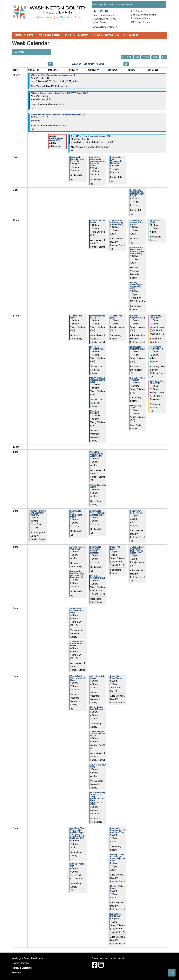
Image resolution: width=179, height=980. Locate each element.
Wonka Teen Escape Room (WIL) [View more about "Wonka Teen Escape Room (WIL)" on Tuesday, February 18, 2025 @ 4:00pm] (76, 611)
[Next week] (126, 64)
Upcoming (127, 57)
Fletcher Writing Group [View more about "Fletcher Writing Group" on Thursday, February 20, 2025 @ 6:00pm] (117, 887)
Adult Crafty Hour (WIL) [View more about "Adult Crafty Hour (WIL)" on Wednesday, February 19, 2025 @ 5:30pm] (98, 766)
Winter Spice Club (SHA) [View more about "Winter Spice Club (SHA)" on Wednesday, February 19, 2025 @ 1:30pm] (98, 486)
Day (164, 57)
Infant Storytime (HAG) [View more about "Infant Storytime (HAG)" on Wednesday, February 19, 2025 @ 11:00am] (98, 317)
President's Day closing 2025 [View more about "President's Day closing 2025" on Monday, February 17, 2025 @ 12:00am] (56, 139)
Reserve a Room (77, 35)
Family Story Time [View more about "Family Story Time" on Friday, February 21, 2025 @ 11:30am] (136, 407)
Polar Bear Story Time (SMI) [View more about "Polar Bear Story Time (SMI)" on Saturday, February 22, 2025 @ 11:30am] (157, 382)
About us (16, 973)
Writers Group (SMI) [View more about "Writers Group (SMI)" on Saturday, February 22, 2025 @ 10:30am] (156, 221)
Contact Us (131, 35)
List (137, 57)
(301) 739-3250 (101, 11)
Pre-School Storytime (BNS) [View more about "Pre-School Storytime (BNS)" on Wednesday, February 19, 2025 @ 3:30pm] (98, 577)
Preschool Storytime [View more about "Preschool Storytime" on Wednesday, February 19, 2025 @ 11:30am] (95, 412)
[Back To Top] (172, 973)
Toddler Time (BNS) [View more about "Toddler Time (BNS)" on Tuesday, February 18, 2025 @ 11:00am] (76, 317)
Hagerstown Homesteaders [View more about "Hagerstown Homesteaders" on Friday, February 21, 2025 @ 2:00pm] (137, 512)
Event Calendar (49, 35)
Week (155, 57)
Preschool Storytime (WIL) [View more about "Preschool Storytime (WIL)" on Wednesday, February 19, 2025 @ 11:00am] (97, 348)
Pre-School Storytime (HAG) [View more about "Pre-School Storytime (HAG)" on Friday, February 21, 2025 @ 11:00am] (137, 317)
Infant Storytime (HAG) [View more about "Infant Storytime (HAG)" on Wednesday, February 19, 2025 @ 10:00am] (98, 221)
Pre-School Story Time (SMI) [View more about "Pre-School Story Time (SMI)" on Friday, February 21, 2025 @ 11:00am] (138, 379)
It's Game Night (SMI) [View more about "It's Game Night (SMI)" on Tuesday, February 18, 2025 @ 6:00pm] (77, 865)
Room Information (106, 35)
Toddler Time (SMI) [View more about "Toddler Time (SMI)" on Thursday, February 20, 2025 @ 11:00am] (116, 317)
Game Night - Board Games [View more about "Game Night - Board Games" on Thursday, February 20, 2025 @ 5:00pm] (116, 677)
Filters (21, 52)
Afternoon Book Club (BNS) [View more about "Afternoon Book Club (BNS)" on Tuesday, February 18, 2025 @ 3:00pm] (77, 548)
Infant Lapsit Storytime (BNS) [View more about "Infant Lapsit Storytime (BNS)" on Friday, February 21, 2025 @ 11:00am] (137, 348)
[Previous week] (50, 64)
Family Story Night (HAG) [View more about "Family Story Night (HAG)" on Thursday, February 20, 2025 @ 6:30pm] (116, 915)
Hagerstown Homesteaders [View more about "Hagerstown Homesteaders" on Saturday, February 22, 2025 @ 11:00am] (157, 348)
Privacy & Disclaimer (22, 968)
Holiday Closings (20, 963)
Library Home (24, 35)
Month (146, 57)
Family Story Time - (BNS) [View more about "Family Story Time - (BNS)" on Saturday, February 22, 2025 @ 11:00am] (156, 317)
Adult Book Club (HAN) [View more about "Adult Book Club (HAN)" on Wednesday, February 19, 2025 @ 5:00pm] (97, 677)
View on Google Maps (104, 27)
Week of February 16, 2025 (88, 64)
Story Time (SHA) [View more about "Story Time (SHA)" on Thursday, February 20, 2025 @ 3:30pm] (115, 548)
